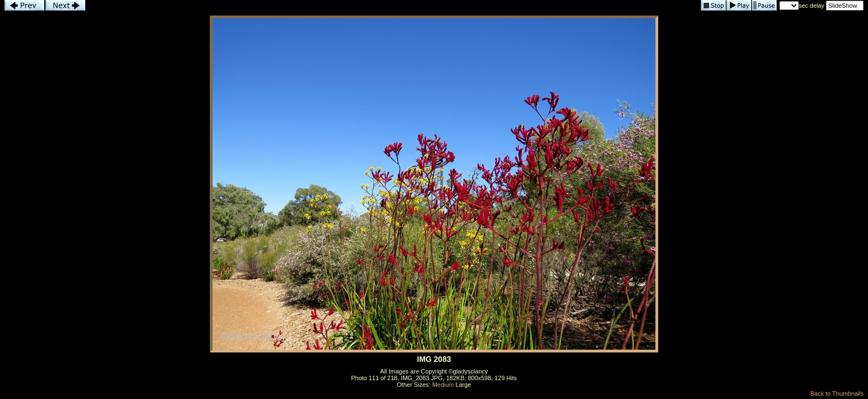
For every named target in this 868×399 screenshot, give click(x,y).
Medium (443, 385)
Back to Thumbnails (837, 393)
